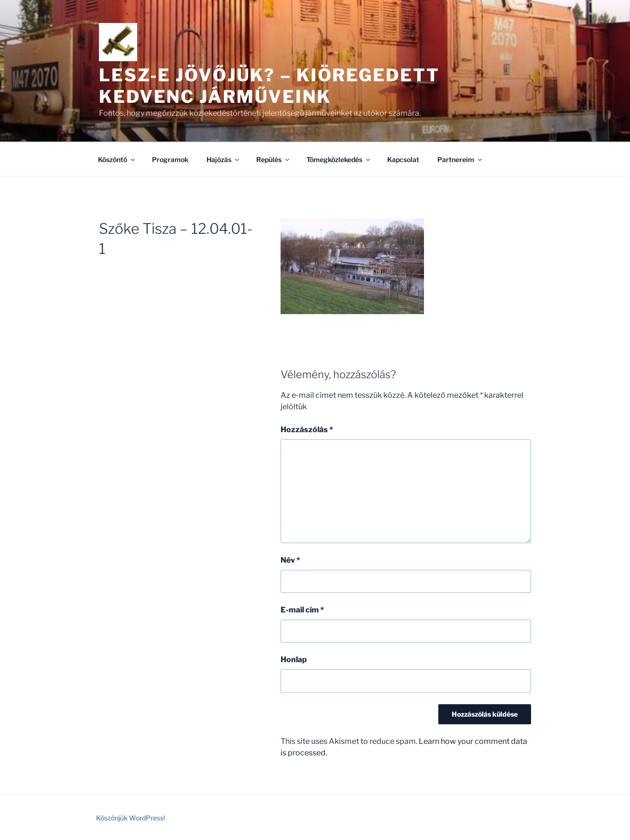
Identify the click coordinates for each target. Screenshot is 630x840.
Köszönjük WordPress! (130, 818)
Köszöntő (117, 159)
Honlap (294, 660)
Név (290, 560)
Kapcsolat (403, 159)
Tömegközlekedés (339, 159)
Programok (170, 159)
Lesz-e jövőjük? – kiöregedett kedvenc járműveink (269, 86)
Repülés (273, 159)
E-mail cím (302, 610)
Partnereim (460, 159)
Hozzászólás (307, 430)
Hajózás (223, 159)
